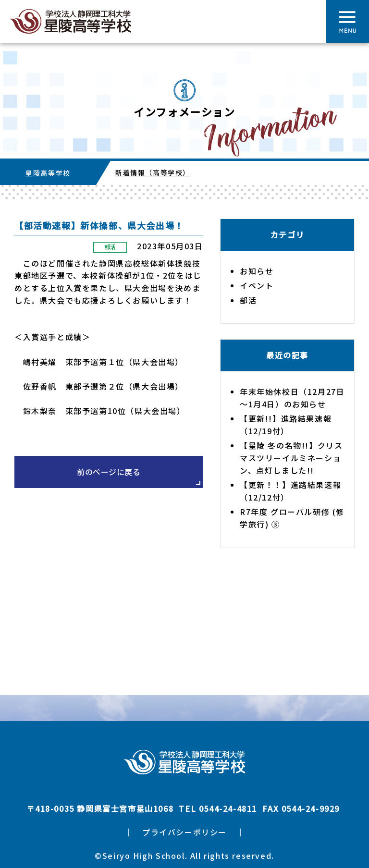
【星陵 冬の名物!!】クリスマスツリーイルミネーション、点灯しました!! (291, 458)
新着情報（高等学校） (153, 172)
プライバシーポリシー (184, 832)
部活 (110, 247)
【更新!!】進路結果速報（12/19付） (286, 425)
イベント (257, 285)
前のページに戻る (109, 472)
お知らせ (257, 271)
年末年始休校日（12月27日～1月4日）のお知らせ (292, 398)
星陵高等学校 (48, 173)
